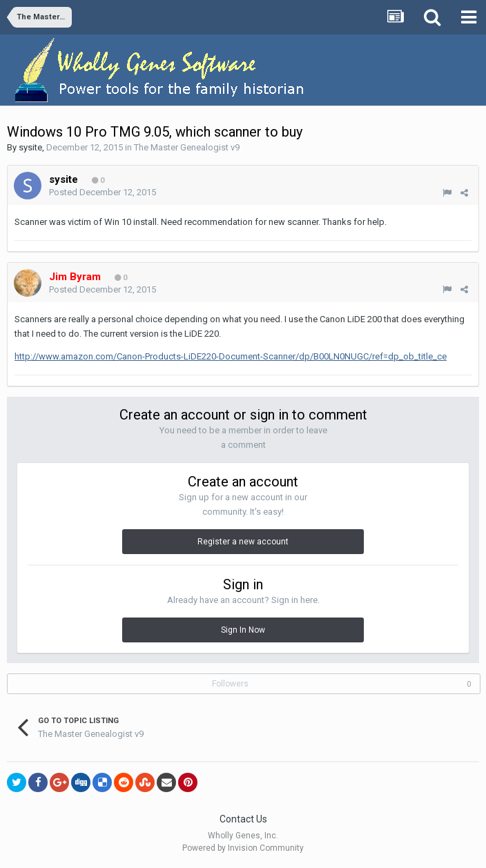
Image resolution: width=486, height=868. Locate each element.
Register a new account (243, 542)
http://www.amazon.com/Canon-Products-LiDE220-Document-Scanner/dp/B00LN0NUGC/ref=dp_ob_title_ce (231, 356)
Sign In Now (243, 630)
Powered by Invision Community (243, 848)
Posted (103, 192)
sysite (30, 147)
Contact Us (243, 819)
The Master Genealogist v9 (187, 147)
